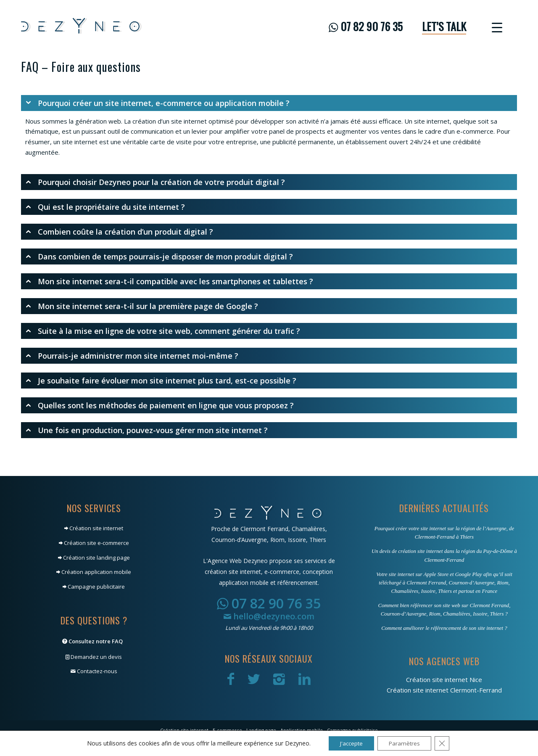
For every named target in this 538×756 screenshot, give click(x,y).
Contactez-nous (94, 671)
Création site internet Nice (444, 679)
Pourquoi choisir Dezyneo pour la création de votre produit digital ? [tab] (155, 182)
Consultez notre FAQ (92, 641)
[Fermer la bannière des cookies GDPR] (446, 743)
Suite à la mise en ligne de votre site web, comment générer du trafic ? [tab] (163, 331)
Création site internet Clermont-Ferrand (444, 690)
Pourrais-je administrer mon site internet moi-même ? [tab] (132, 356)
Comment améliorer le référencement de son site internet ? (444, 628)
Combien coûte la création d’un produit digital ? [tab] (119, 232)
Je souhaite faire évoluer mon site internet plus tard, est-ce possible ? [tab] (161, 381)
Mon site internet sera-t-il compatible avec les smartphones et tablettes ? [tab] (169, 281)
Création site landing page (94, 558)
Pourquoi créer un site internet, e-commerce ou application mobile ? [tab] (157, 103)
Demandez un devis (94, 657)
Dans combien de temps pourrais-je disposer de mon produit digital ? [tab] (159, 256)
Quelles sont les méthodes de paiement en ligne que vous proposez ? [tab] (160, 405)
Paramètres (406, 743)
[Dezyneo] (82, 26)
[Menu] (494, 26)
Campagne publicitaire (94, 587)
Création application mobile (94, 572)
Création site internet (94, 528)
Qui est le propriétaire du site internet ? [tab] (105, 207)
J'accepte (349, 743)
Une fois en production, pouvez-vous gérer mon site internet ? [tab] (146, 430)
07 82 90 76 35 (269, 603)
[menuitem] (366, 26)
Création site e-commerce (94, 543)
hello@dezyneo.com (269, 616)
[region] (269, 137)
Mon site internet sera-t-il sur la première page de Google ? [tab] (142, 306)
